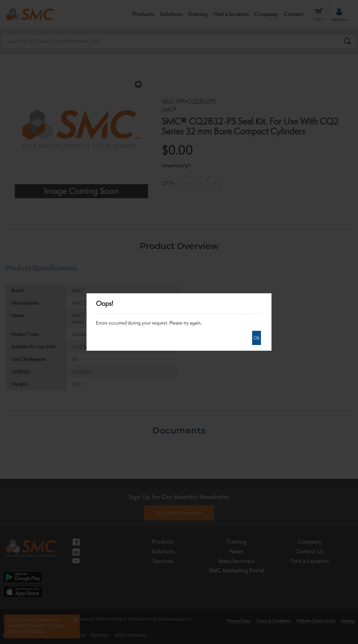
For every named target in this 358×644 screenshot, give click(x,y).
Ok (257, 338)
